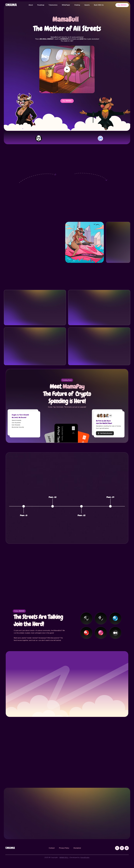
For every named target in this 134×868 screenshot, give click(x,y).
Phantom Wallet (24, 199)
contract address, (119, 202)
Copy (48, 252)
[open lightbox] (67, 69)
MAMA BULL (64, 858)
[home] (11, 5)
